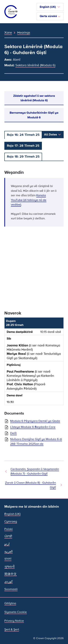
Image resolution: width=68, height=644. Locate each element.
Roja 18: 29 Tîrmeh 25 (23, 157)
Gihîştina (10, 603)
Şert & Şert (12, 629)
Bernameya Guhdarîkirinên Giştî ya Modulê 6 (34, 115)
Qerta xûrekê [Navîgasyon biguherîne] (50, 16)
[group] (34, 363)
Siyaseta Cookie (16, 612)
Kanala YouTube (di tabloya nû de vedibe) (29, 200)
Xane (8, 32)
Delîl (13, 433)
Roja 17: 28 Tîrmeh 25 (23, 146)
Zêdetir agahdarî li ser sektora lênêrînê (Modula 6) (34, 98)
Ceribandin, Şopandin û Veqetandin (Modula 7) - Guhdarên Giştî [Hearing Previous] (35, 471)
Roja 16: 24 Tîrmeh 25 (23, 135)
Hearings (24, 32)
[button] (50, 7)
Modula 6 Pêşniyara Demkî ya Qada (35, 421)
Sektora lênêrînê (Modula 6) (35, 65)
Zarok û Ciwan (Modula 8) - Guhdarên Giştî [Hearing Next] (30, 485)
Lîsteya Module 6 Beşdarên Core (33, 427)
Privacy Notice (14, 621)
